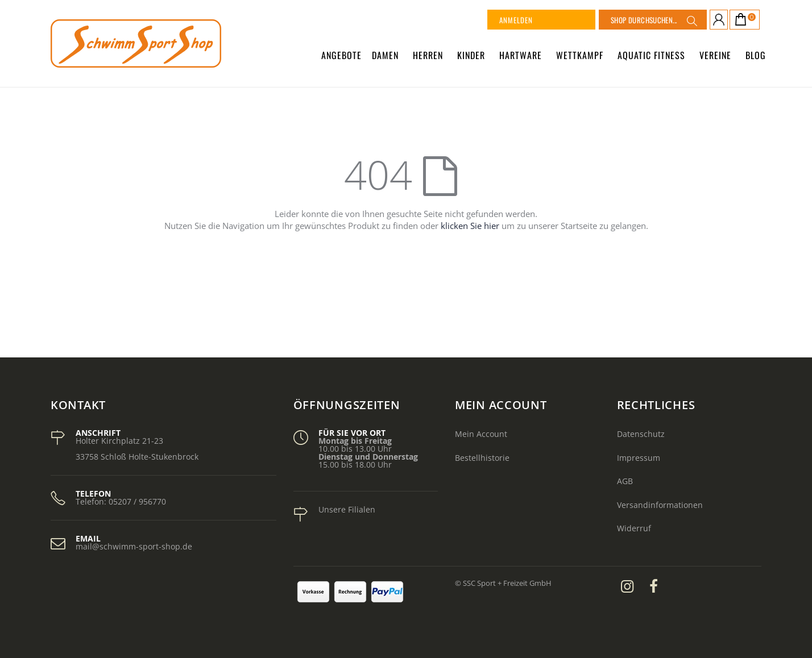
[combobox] (653, 20)
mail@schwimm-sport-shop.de (134, 546)
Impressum (639, 458)
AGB (625, 481)
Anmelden (516, 20)
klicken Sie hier (470, 226)
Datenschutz (641, 434)
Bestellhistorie (482, 458)
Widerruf (634, 528)
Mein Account (481, 434)
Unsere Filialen (347, 509)
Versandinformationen (660, 505)
